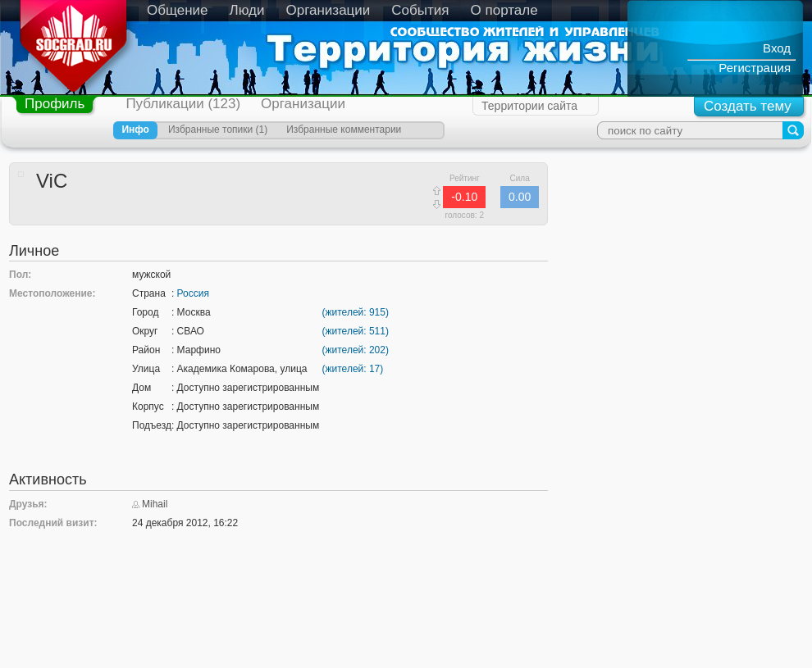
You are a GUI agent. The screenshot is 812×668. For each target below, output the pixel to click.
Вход (777, 48)
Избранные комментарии (344, 130)
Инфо (135, 130)
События (420, 10)
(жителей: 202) (356, 350)
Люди (247, 10)
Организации (328, 10)
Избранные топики (210, 130)
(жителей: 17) (353, 369)
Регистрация (755, 68)
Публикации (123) (183, 104)
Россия (193, 293)
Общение (178, 10)
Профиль (55, 104)
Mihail (155, 504)
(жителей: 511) (356, 331)
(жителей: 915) (356, 312)
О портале (504, 10)
